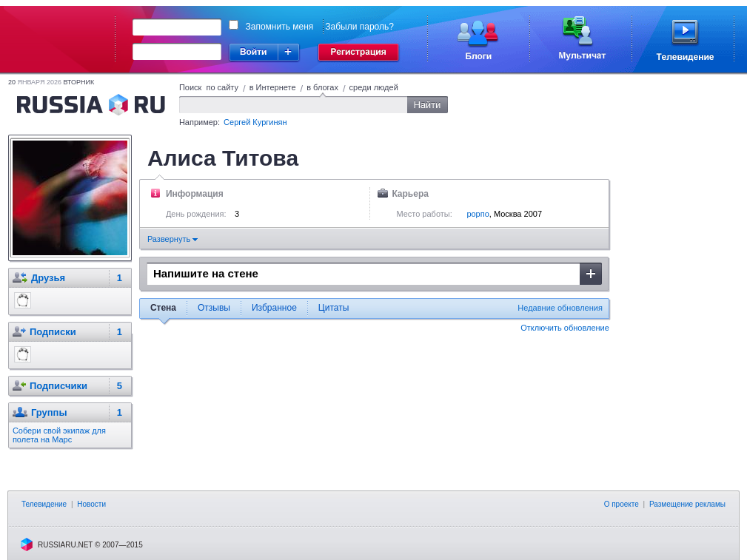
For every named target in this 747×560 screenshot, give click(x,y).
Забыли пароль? (359, 27)
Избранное (274, 308)
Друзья (48, 278)
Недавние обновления (560, 308)
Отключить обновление (565, 328)
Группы (49, 412)
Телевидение (44, 504)
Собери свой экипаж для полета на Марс (59, 435)
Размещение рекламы (687, 504)
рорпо (478, 214)
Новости (91, 504)
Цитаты (334, 308)
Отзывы (214, 308)
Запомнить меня (280, 27)
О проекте (622, 504)
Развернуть (172, 239)
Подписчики (58, 386)
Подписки (53, 332)
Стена (163, 308)
